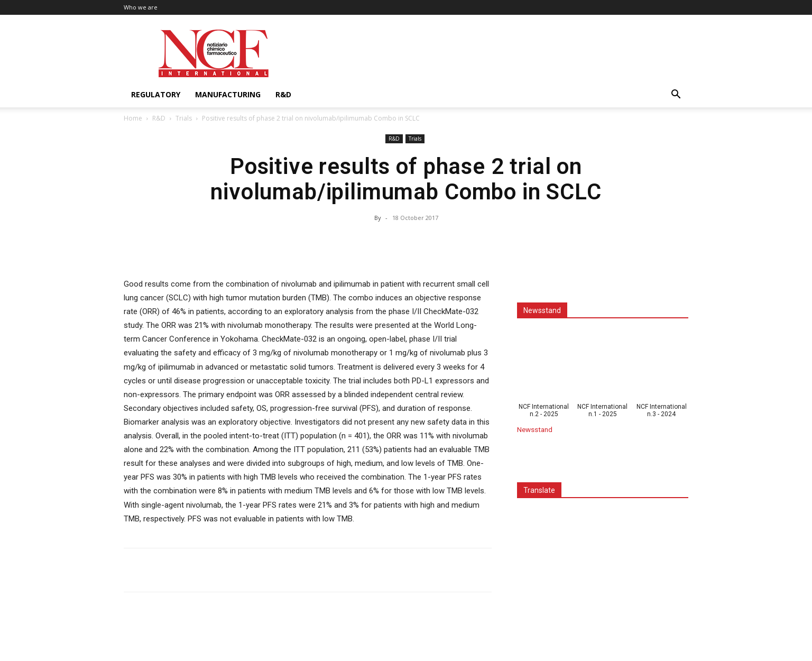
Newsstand (535, 429)
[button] (676, 95)
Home (133, 118)
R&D (283, 94)
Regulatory (156, 94)
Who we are (141, 7)
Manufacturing (228, 94)
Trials (184, 118)
